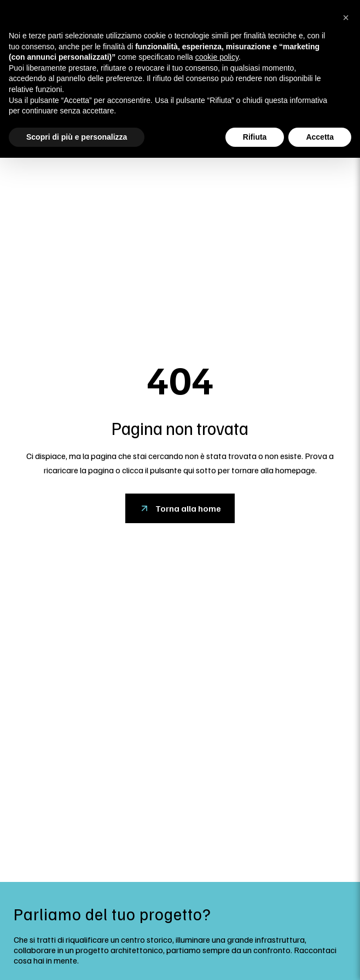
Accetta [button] (320, 137)
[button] (346, 18)
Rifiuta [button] (255, 137)
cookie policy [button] (217, 57)
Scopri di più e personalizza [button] (77, 137)
